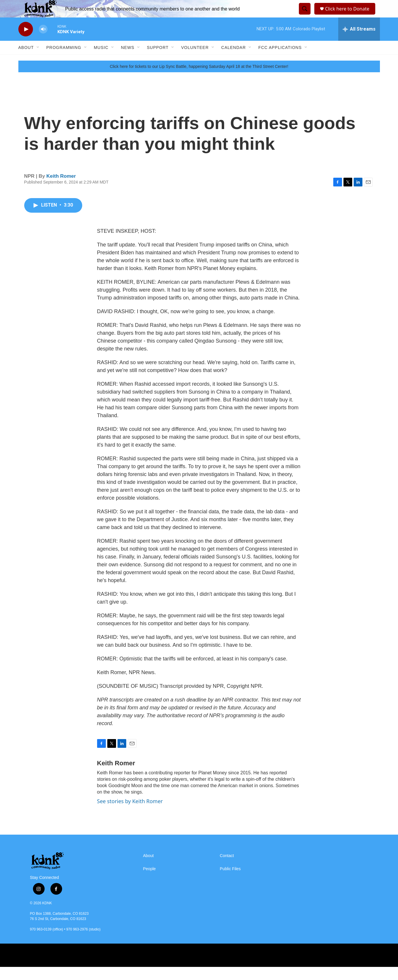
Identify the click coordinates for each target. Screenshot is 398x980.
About (26, 61)
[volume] (43, 42)
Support (158, 61)
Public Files (230, 882)
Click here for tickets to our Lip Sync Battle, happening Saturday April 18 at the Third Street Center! (199, 80)
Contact (227, 869)
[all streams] (359, 42)
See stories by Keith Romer (130, 814)
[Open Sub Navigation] (38, 61)
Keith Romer (61, 189)
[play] (26, 42)
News (128, 61)
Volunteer (195, 61)
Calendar (234, 61)
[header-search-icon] (304, 15)
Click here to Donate (349, 15)
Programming (64, 61)
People (150, 882)
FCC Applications (280, 61)
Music (101, 61)
